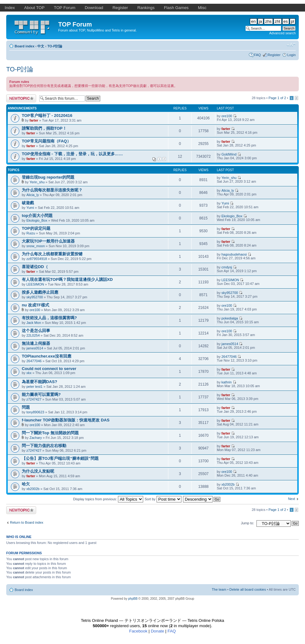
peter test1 (35, 387)
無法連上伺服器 (36, 343)
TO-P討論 (55, 46)
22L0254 (33, 335)
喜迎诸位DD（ (35, 267)
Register (274, 55)
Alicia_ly (33, 195)
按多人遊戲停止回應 (40, 292)
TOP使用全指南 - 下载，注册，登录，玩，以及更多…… (72, 154)
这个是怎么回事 (36, 331)
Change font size (291, 45)
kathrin (226, 382)
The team (219, 589)
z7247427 (34, 399)
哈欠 (26, 484)
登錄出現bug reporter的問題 (48, 177)
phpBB (133, 599)
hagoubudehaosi (234, 254)
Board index (25, 46)
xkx (29, 373)
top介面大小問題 (37, 216)
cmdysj (227, 267)
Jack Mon (34, 323)
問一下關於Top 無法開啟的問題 (50, 433)
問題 (26, 407)
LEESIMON (35, 284)
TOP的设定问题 (36, 228)
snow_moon (36, 246)
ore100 (227, 116)
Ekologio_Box (37, 220)
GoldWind (229, 154)
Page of (277, 98)
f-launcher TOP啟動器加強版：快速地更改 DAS (66, 420)
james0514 (35, 348)
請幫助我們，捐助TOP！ (44, 128)
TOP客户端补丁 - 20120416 (47, 115)
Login (291, 55)
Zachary (36, 438)
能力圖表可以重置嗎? (41, 394)
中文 (41, 46)
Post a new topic (21, 98)
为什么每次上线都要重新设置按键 (52, 254)
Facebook (138, 631)
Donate (157, 631)
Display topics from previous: (108, 499)
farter (34, 120)
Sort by (163, 499)
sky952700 (35, 297)
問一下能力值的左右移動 (44, 446)
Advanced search (282, 33)
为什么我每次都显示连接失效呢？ (52, 190)
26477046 (34, 361)
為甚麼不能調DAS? (40, 382)
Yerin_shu (37, 182)
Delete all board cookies (248, 589)
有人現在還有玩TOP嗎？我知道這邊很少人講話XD (67, 279)
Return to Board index (27, 522)
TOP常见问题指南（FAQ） (46, 141)
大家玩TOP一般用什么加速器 (48, 241)
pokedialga (230, 318)
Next (291, 499)
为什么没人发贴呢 (38, 471)
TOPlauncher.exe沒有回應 (47, 356)
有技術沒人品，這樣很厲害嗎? (49, 318)
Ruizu (31, 233)
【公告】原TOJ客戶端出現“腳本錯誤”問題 (60, 458)
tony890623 (35, 412)
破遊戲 (28, 203)
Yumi (30, 208)
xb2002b (33, 489)
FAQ (257, 55)
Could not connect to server (49, 369)
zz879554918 (37, 259)
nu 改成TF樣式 (35, 305)
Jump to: (247, 523)
